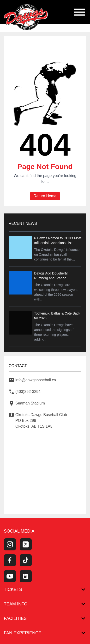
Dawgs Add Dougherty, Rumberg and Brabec (51, 276)
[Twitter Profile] (26, 544)
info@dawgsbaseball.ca (36, 380)
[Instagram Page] (10, 544)
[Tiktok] (26, 560)
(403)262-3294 (28, 392)
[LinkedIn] (26, 576)
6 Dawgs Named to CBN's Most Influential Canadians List (58, 240)
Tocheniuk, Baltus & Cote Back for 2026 (57, 316)
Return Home (45, 196)
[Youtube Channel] (10, 576)
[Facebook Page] (10, 560)
